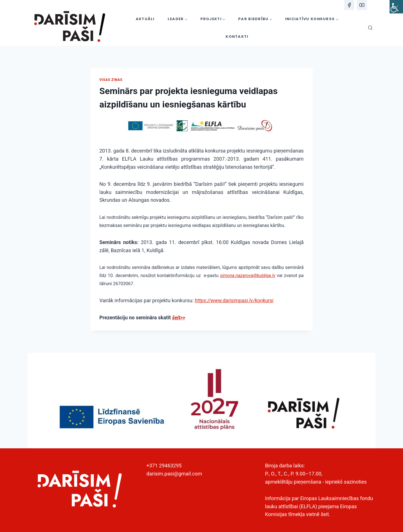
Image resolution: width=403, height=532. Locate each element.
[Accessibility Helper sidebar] (396, 7)
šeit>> (179, 317)
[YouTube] (362, 5)
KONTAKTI (237, 37)
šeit (325, 514)
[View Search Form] (370, 28)
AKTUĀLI (145, 19)
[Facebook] (349, 5)
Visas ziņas (111, 80)
